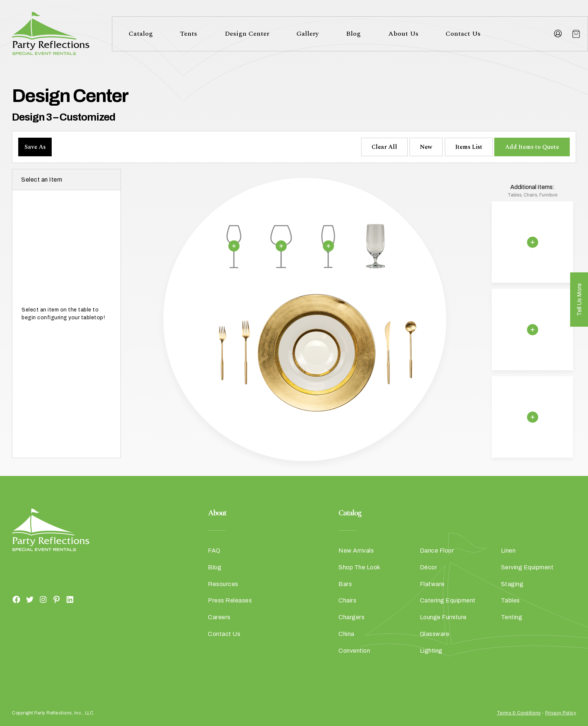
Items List (469, 147)
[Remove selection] (234, 246)
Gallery (308, 34)
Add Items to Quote (532, 147)
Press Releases (230, 600)
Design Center (247, 34)
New (426, 147)
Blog (353, 34)
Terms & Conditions (519, 713)
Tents (189, 34)
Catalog (141, 34)
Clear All (384, 147)
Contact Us (463, 34)
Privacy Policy (561, 713)
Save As (35, 147)
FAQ (214, 551)
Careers (219, 617)
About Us (403, 34)
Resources (223, 584)
